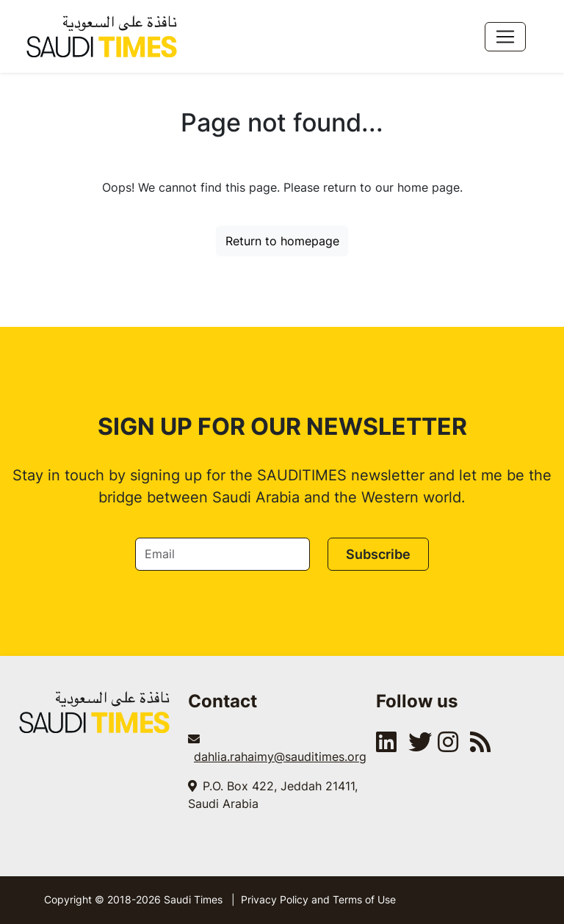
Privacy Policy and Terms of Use (318, 899)
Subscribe (378, 554)
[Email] (223, 554)
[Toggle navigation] (505, 37)
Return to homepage (282, 241)
